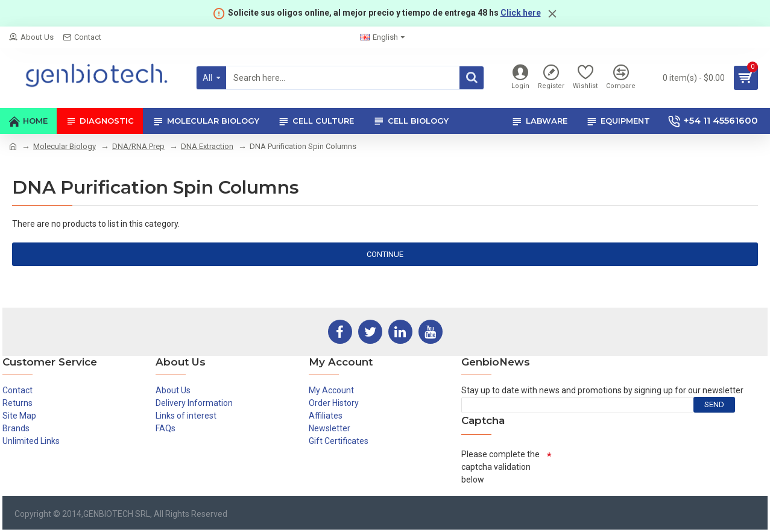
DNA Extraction (207, 146)
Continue (385, 254)
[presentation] (643, 467)
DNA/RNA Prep (138, 146)
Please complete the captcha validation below (500, 467)
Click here (521, 13)
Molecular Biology (65, 146)
